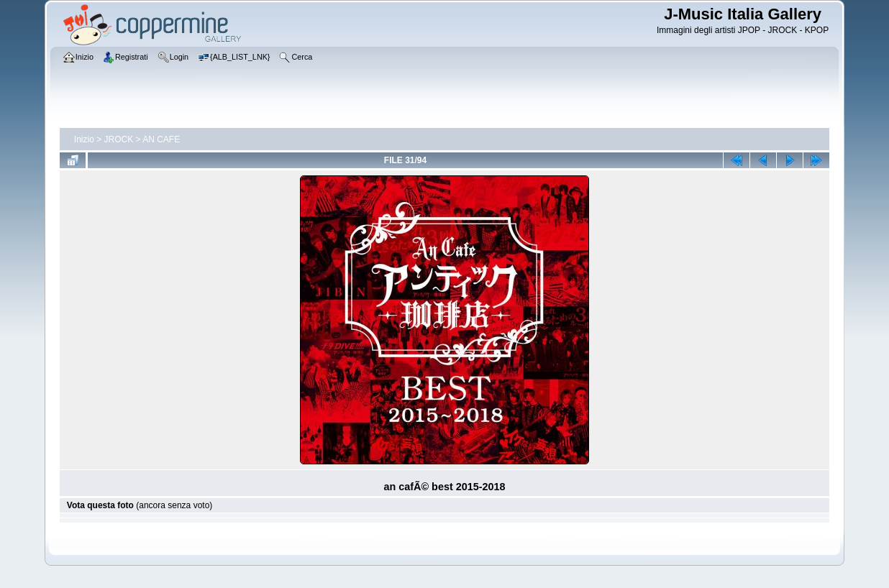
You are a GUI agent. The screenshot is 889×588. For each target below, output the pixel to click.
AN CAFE (161, 139)
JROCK (119, 139)
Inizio (84, 139)
